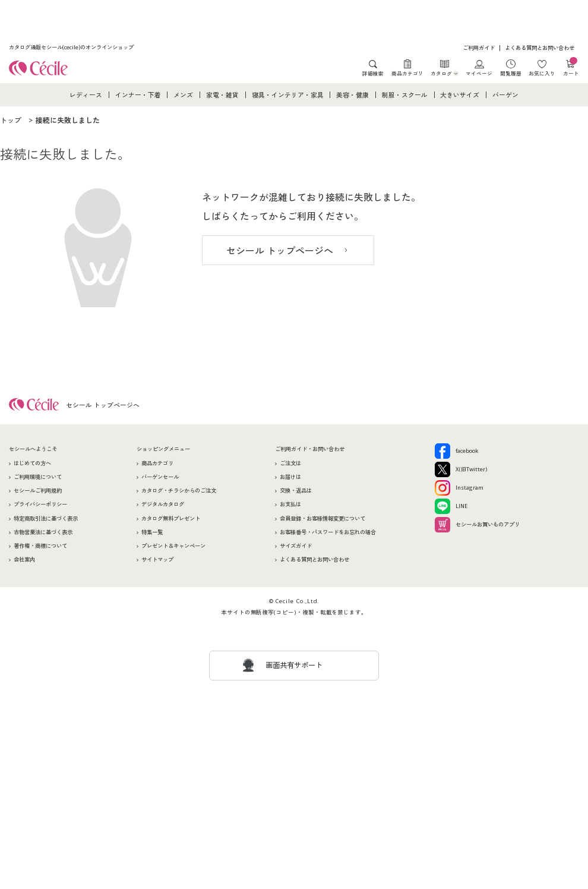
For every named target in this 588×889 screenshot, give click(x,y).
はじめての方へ (32, 463)
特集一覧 (152, 532)
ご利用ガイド (479, 48)
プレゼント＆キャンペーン (173, 546)
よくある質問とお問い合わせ (540, 48)
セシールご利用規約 (38, 491)
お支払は (290, 504)
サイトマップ (157, 559)
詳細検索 (373, 73)
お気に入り (542, 73)
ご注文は (290, 463)
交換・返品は (296, 491)
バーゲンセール (160, 477)
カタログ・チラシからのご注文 (179, 491)
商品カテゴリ (407, 73)
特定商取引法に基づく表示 (46, 518)
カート (571, 68)
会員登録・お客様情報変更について (323, 518)
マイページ (479, 73)
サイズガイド (296, 546)
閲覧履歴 (511, 73)
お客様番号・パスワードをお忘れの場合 (328, 532)
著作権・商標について (40, 546)
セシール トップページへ (280, 251)
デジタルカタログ (163, 504)
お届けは (290, 477)
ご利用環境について (38, 477)
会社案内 (24, 559)
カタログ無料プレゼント (171, 518)
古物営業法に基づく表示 (43, 532)
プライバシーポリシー (40, 504)
